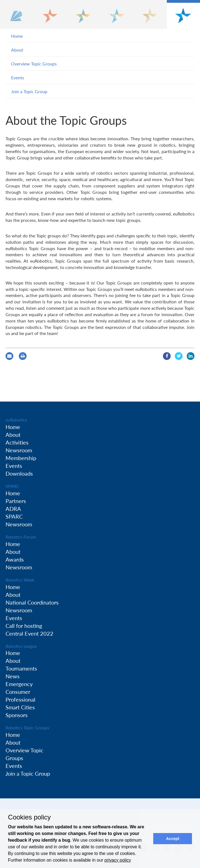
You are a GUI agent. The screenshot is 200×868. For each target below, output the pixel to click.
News (13, 676)
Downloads (19, 473)
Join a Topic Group (29, 91)
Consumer (18, 692)
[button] (17, 14)
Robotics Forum (21, 537)
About (17, 50)
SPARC (12, 486)
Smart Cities (20, 707)
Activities (17, 442)
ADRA (13, 509)
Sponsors (17, 715)
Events (18, 78)
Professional (20, 699)
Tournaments (21, 668)
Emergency (19, 684)
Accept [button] (173, 839)
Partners (16, 501)
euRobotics (16, 420)
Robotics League (21, 646)
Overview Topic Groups (34, 64)
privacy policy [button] (118, 860)
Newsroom (19, 450)
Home (17, 36)
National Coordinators (32, 602)
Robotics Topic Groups (27, 728)
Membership (21, 458)
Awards (15, 559)
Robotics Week (20, 580)
